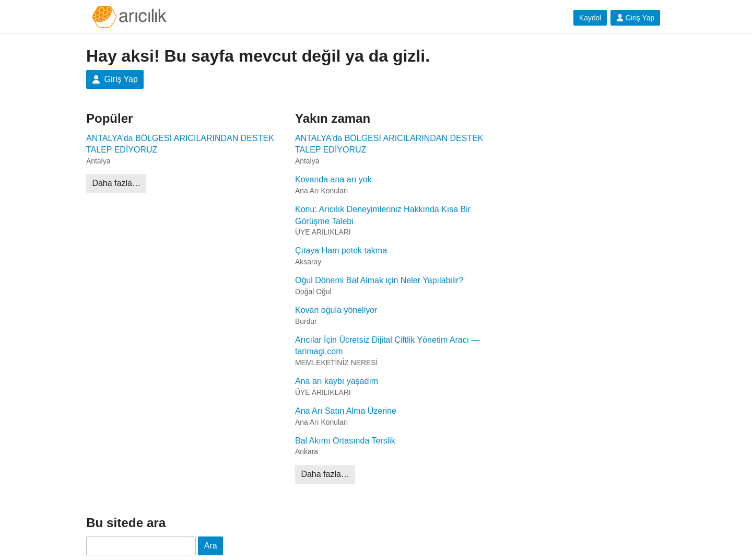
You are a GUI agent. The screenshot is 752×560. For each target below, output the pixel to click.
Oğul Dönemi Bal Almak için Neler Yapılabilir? (379, 280)
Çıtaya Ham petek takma (341, 250)
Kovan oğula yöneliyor (336, 310)
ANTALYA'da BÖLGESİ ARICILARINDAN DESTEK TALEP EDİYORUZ (389, 144)
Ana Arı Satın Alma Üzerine (346, 411)
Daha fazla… (116, 183)
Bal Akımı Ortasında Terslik (345, 441)
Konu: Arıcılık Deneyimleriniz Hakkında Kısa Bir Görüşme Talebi (383, 215)
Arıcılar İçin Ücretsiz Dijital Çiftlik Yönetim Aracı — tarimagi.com (387, 346)
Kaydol (590, 18)
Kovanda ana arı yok (333, 179)
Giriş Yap (635, 18)
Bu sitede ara (126, 523)
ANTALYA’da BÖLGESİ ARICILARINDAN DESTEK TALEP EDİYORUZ (180, 144)
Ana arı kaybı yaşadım (337, 381)
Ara (211, 546)
